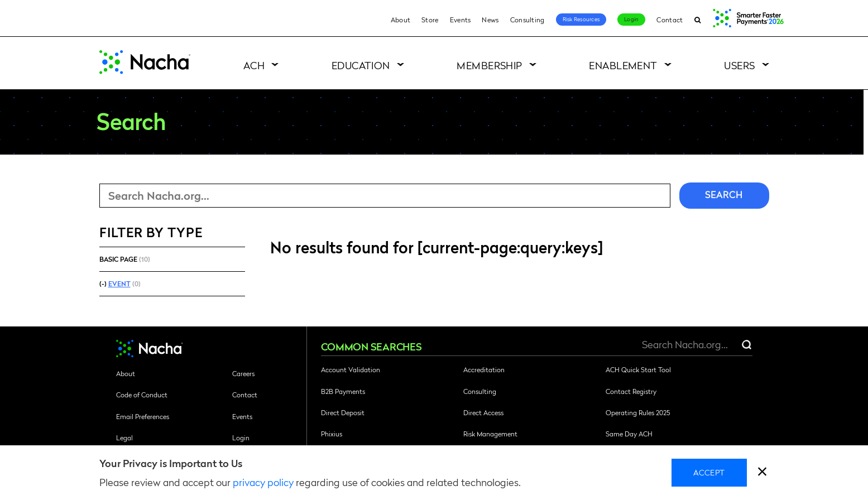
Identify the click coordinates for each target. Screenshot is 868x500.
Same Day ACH (629, 434)
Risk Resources (581, 19)
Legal (124, 437)
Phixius (332, 434)
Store (430, 20)
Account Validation (351, 369)
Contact (670, 20)
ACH (254, 65)
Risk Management (490, 434)
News (490, 20)
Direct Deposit (343, 412)
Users (739, 65)
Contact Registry (631, 391)
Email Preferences (143, 416)
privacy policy (263, 482)
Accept (709, 472)
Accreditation (484, 369)
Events (461, 20)
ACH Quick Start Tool (638, 369)
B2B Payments (343, 391)
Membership (490, 65)
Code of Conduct (142, 395)
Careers (243, 373)
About (401, 20)
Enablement (623, 65)
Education (361, 65)
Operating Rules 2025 (638, 412)
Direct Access (483, 412)
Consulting (527, 20)
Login (631, 19)
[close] (762, 473)
